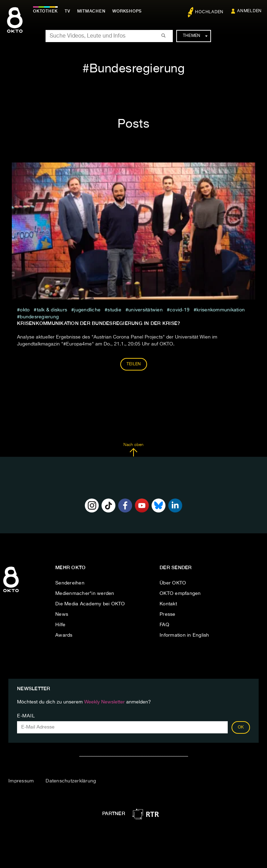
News (62, 614)
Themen (195, 36)
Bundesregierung (39, 317)
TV (67, 11)
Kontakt (168, 604)
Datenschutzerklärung (71, 781)
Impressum (21, 781)
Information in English (184, 635)
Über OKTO (173, 583)
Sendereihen (70, 583)
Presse (168, 614)
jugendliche (87, 310)
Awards (64, 635)
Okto (25, 310)
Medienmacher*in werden (85, 594)
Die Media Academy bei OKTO (90, 604)
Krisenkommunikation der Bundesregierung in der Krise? (99, 323)
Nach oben (133, 450)
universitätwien (145, 310)
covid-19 (180, 310)
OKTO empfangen (180, 594)
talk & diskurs (52, 310)
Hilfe (60, 625)
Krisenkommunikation (221, 310)
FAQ (164, 625)
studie (114, 310)
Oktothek (45, 11)
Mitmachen (91, 11)
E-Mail (26, 716)
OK (241, 727)
